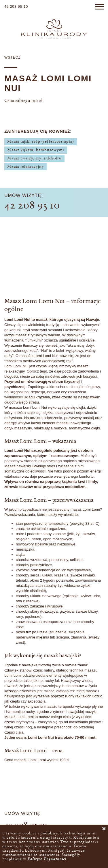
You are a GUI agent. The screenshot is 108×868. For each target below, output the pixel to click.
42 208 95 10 (16, 7)
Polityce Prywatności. (47, 859)
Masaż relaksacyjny (26, 167)
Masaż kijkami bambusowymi (36, 150)
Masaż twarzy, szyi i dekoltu (34, 158)
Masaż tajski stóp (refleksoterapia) (41, 142)
